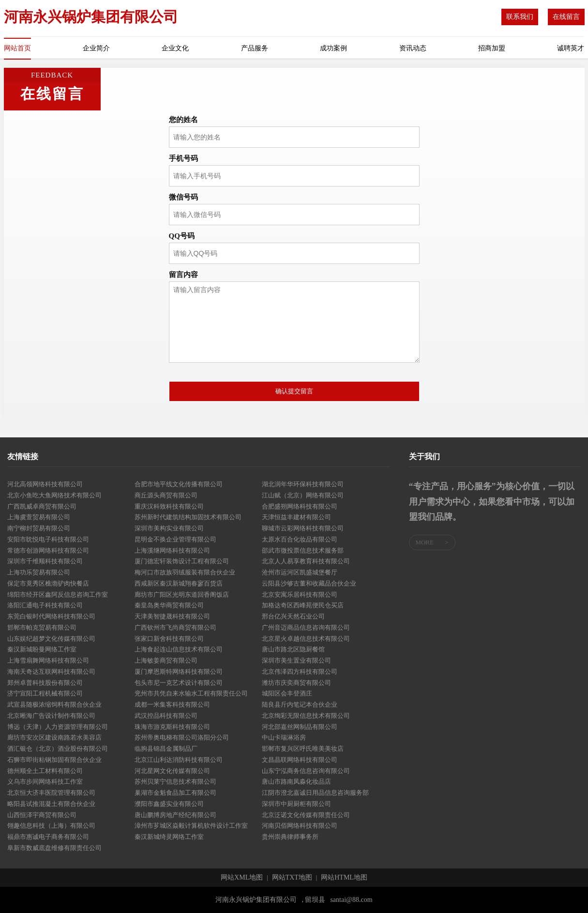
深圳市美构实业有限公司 (169, 528)
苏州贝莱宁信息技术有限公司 (175, 781)
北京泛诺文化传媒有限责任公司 (306, 815)
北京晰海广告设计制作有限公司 (51, 716)
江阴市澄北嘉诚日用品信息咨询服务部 (315, 793)
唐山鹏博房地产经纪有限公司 (175, 815)
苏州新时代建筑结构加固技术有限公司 (188, 517)
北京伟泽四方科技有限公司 (300, 672)
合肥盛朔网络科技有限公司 (300, 506)
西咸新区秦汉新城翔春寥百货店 (179, 583)
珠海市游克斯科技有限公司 (172, 727)
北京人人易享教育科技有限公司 (306, 561)
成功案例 (333, 48)
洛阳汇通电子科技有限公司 (45, 605)
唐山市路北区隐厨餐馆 (293, 649)
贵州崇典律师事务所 (290, 837)
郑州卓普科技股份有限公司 (45, 683)
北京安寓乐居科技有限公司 (300, 595)
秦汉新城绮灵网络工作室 (169, 837)
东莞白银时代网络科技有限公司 (51, 616)
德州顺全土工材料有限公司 (45, 771)
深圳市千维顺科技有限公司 (45, 561)
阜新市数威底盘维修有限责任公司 (54, 848)
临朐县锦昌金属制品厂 (166, 749)
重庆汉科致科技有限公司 (169, 506)
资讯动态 (413, 48)
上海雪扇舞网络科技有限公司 (48, 660)
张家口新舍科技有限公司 (169, 639)
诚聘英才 (571, 48)
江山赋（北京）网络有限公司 (303, 495)
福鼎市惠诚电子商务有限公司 (48, 837)
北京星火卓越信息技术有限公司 (306, 639)
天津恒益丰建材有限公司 (296, 517)
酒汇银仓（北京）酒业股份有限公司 (58, 749)
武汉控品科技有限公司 (166, 716)
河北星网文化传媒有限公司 (172, 771)
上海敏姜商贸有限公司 (166, 660)
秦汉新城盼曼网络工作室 (42, 649)
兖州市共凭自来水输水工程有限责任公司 (191, 693)
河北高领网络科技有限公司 (45, 484)
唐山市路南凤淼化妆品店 (296, 781)
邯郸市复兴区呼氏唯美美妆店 (303, 749)
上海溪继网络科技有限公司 (172, 550)
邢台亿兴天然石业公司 (293, 616)
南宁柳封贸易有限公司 (39, 528)
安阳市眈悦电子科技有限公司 (48, 539)
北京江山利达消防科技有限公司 (179, 760)
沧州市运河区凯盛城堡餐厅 (300, 572)
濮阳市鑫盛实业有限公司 (169, 804)
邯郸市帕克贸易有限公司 (42, 627)
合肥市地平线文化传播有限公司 (179, 484)
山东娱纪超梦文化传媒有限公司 (51, 639)
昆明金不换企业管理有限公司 (175, 539)
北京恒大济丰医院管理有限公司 (51, 793)
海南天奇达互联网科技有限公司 (51, 672)
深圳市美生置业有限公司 (296, 660)
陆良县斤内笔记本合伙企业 (300, 704)
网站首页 (17, 48)
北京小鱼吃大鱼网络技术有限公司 (54, 495)
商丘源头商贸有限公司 (166, 495)
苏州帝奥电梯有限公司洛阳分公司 (182, 737)
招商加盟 (492, 48)
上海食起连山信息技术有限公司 (179, 649)
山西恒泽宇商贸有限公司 (42, 815)
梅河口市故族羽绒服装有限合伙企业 (185, 572)
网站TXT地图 (292, 878)
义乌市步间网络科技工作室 (45, 781)
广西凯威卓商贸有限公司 (42, 506)
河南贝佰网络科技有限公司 (300, 826)
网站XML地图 (242, 878)
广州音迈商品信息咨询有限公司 (306, 627)
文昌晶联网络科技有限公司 (300, 760)
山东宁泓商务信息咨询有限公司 (306, 771)
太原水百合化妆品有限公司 (300, 539)
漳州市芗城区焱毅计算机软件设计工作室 (191, 826)
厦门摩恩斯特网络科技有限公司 (179, 672)
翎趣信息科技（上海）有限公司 (51, 826)
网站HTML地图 (344, 878)
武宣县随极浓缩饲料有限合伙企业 (54, 704)
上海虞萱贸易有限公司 (39, 517)
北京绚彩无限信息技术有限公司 (306, 716)
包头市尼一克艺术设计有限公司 (179, 683)
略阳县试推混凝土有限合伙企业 (51, 804)
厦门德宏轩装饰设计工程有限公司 (182, 561)
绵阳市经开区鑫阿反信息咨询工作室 (58, 595)
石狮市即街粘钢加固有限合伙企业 (54, 760)
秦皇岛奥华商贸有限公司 (169, 605)
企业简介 (96, 48)
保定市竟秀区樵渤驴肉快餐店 (48, 583)
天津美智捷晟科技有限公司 (172, 616)
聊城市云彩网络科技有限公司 (303, 528)
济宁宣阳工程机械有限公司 (45, 693)
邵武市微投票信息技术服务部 (303, 550)
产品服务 (255, 48)
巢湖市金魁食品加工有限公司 (175, 793)
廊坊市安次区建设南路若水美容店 (54, 737)
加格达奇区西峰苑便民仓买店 (303, 605)
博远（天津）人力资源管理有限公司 (58, 727)
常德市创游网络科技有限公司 (48, 550)
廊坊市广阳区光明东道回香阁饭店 (182, 595)
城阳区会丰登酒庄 (287, 693)
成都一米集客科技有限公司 (172, 704)
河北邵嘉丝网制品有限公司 (300, 727)
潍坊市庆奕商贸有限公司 (296, 683)
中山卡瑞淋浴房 (284, 737)
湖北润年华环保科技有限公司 (303, 484)
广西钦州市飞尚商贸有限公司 (175, 627)
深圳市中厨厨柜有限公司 (296, 804)
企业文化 (175, 48)
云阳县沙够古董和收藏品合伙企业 (309, 583)
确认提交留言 (294, 391)
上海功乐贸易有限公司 (39, 572)
